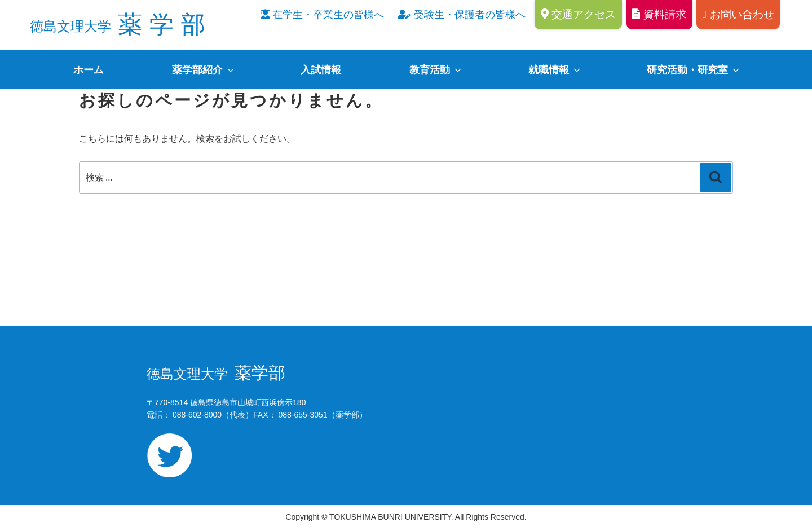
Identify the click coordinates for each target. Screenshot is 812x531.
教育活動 (436, 70)
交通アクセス (579, 14)
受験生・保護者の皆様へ (462, 15)
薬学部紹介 (204, 70)
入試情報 (321, 70)
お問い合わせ (738, 14)
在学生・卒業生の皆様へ (323, 15)
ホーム (89, 70)
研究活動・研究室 (694, 70)
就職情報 (555, 70)
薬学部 (121, 24)
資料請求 (659, 14)
